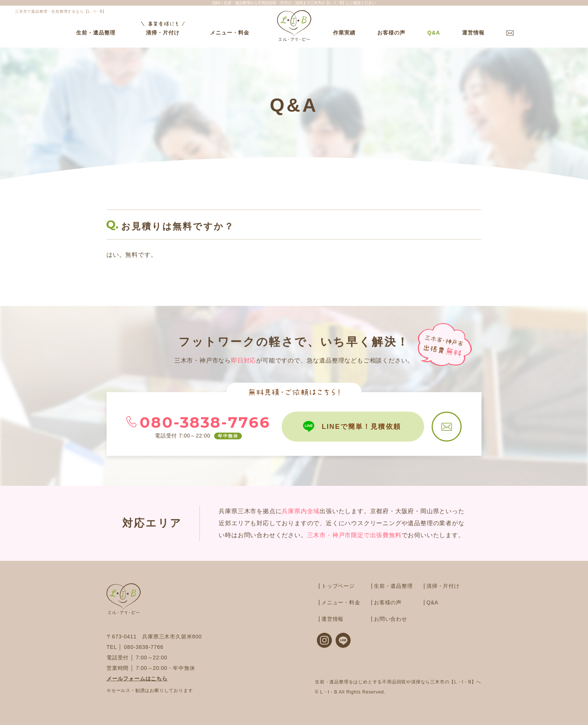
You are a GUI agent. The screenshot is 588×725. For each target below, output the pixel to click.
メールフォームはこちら (137, 679)
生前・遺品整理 (96, 33)
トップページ (338, 586)
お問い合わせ (391, 619)
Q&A (433, 33)
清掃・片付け (163, 28)
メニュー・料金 (230, 33)
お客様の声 (391, 33)
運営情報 (473, 33)
